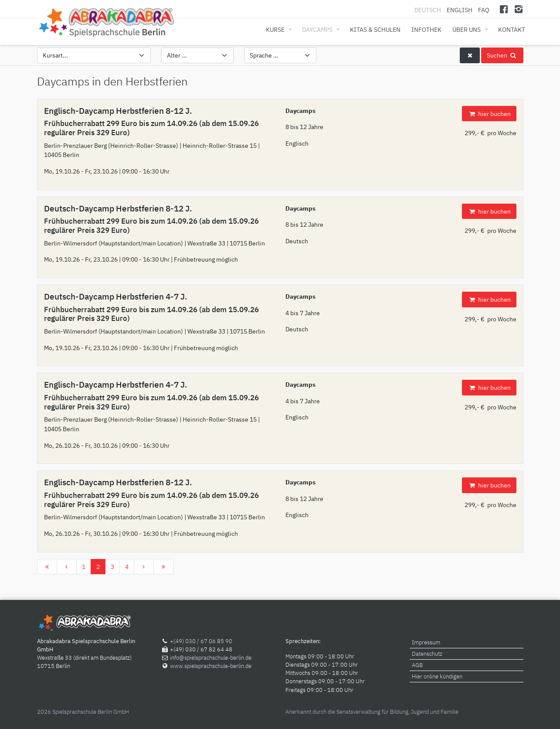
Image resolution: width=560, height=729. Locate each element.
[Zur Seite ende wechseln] (163, 567)
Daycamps (317, 29)
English (460, 10)
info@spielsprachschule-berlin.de (211, 658)
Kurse (275, 29)
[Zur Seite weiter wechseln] (144, 567)
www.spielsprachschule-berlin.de (211, 666)
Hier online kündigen (437, 676)
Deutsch (428, 10)
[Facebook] (504, 9)
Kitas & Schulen (375, 29)
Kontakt (512, 29)
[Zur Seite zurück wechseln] (67, 567)
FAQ (484, 10)
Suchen (502, 55)
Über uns (467, 29)
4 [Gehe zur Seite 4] (127, 567)
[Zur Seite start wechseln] (47, 567)
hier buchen (489, 114)
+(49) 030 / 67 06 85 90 (201, 641)
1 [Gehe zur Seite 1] (84, 567)
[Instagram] (519, 9)
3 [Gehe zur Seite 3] (112, 567)
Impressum (426, 642)
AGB (417, 665)
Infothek (426, 29)
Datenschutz (427, 654)
